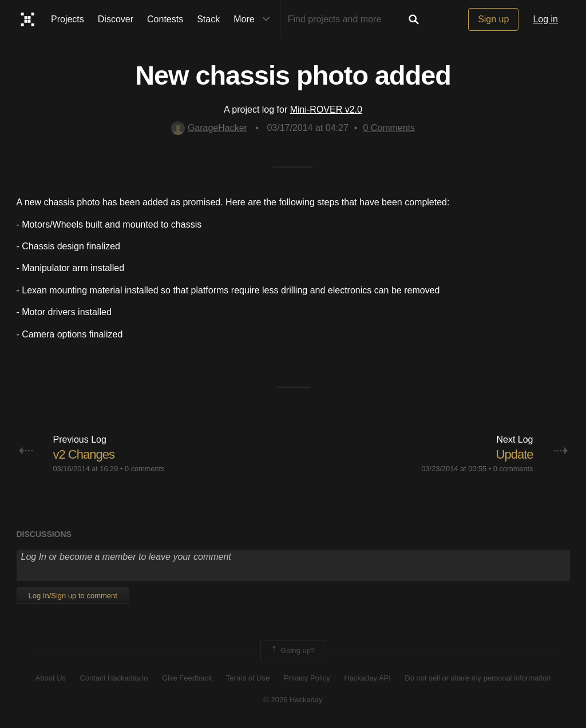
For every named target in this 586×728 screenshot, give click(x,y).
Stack (208, 19)
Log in (545, 19)
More (254, 19)
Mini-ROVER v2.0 (326, 110)
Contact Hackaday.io (114, 678)
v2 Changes (84, 454)
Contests (165, 19)
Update (515, 454)
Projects (68, 19)
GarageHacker (209, 128)
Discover (116, 19)
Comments (389, 128)
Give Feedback (187, 678)
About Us (51, 678)
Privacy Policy (307, 678)
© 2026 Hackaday (293, 700)
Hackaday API (367, 678)
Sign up (493, 19)
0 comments (145, 469)
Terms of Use (248, 678)
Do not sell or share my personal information (478, 678)
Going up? (292, 651)
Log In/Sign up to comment (73, 596)
